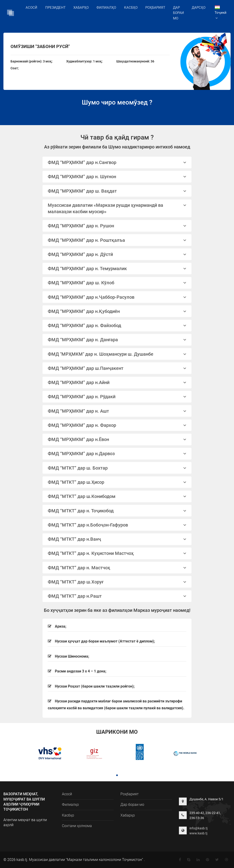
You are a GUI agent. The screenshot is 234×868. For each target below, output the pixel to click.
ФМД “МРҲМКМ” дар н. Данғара (117, 340)
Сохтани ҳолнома (77, 826)
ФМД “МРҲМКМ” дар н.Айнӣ (117, 382)
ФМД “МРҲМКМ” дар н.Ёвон (117, 439)
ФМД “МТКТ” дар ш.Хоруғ (117, 582)
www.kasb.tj (198, 833)
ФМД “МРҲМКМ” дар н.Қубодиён (117, 311)
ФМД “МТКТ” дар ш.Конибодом (117, 496)
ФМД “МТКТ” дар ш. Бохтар (117, 468)
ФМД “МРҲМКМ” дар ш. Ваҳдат (117, 191)
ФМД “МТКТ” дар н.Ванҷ (117, 539)
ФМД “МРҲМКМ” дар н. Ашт (117, 411)
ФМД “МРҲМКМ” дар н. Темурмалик (117, 269)
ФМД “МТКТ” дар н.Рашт (117, 596)
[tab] (117, 163)
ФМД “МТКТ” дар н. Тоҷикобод (117, 511)
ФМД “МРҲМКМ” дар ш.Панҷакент (117, 368)
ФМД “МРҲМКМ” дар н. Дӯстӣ (117, 254)
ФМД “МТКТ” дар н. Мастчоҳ (117, 568)
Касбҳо (131, 8)
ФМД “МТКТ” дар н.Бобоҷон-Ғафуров (117, 525)
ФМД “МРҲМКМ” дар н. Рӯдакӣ (117, 397)
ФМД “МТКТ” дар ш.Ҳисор (117, 482)
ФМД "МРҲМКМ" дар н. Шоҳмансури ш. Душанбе (117, 354)
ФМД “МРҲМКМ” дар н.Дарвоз (117, 454)
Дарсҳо (199, 8)
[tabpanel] (49, 754)
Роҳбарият (155, 8)
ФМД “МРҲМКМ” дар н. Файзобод (117, 325)
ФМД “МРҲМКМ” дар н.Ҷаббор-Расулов (117, 297)
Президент (55, 8)
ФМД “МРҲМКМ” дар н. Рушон (117, 226)
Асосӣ (31, 8)
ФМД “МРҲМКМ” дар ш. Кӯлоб (117, 283)
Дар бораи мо (178, 13)
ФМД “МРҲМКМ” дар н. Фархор (117, 425)
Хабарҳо (81, 8)
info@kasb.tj (198, 828)
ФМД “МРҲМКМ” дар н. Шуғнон (117, 177)
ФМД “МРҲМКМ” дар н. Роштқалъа (117, 240)
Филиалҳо (106, 7)
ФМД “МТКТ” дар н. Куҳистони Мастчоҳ (117, 553)
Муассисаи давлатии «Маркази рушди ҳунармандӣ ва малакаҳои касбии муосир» (117, 208)
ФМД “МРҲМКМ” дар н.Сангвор (117, 162)
